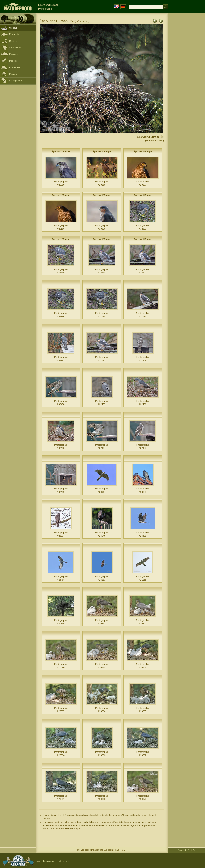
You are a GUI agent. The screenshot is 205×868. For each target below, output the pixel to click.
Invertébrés (15, 67)
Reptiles (13, 41)
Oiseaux (13, 28)
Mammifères (15, 34)
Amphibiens (15, 48)
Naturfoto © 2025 (186, 850)
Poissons (14, 54)
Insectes (13, 61)
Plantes (13, 74)
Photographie (48, 861)
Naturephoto (63, 861)
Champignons (16, 81)
